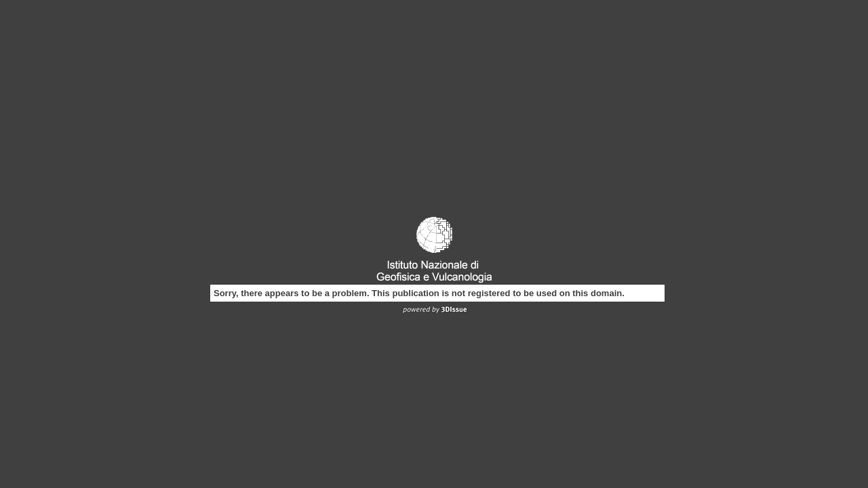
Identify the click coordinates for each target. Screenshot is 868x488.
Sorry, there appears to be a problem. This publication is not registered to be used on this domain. (419, 293)
